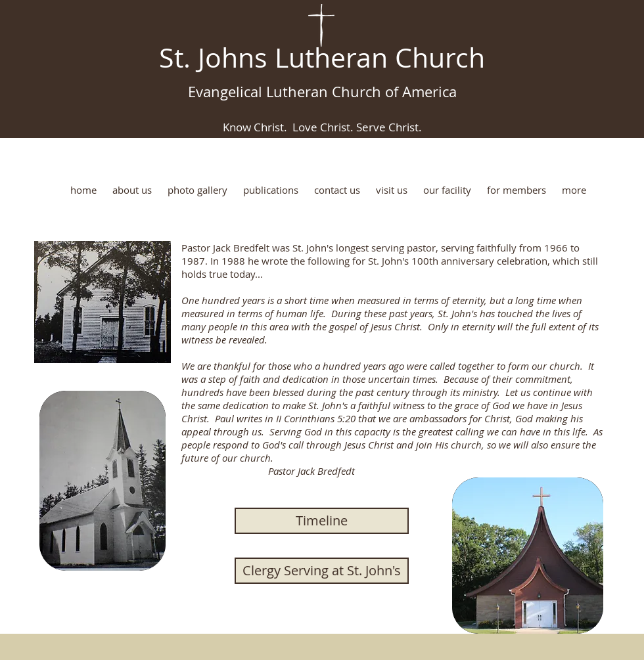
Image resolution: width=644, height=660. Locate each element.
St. (175, 57)
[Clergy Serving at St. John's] (322, 571)
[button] (132, 190)
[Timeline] (322, 521)
